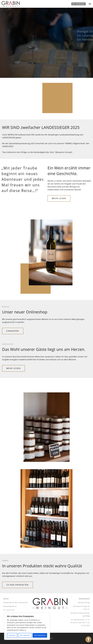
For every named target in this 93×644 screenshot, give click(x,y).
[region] (27, 626)
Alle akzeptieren (40, 635)
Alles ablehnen (25, 635)
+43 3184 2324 (78, 4)
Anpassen (12, 635)
